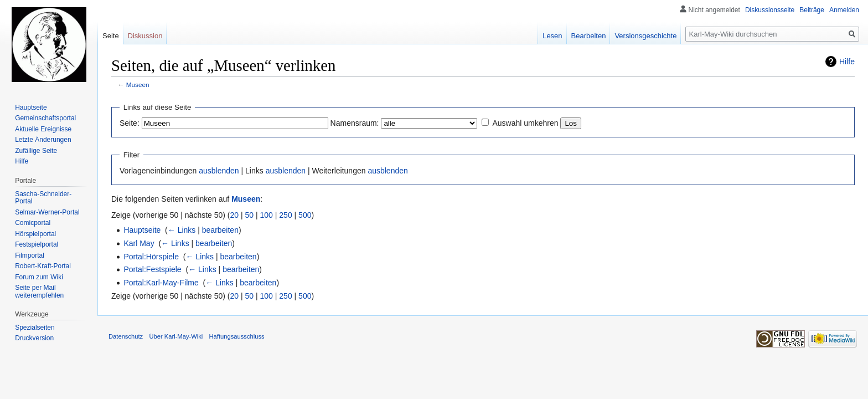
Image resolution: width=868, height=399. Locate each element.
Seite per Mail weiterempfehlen (39, 291)
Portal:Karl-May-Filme (161, 283)
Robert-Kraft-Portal (43, 266)
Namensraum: (355, 123)
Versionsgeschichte (645, 36)
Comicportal (33, 223)
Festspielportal (37, 244)
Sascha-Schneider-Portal (43, 198)
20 (235, 215)
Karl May (139, 243)
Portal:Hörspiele (151, 257)
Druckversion (34, 338)
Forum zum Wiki (39, 277)
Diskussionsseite (770, 10)
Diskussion (145, 36)
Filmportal (30, 255)
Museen (138, 85)
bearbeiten (220, 230)
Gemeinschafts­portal (45, 118)
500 (305, 215)
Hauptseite (142, 230)
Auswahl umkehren (525, 123)
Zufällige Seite (36, 151)
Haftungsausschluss (237, 336)
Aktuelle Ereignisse (43, 129)
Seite (111, 36)
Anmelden (844, 10)
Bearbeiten (589, 36)
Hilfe (847, 62)
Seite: (130, 123)
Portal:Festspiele (152, 269)
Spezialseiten (35, 328)
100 (267, 215)
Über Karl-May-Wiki (176, 336)
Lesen (552, 36)
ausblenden (219, 171)
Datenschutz (126, 336)
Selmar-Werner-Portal (47, 212)
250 (285, 215)
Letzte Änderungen (43, 140)
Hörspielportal (35, 234)
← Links (182, 230)
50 (250, 215)
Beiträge (812, 10)
